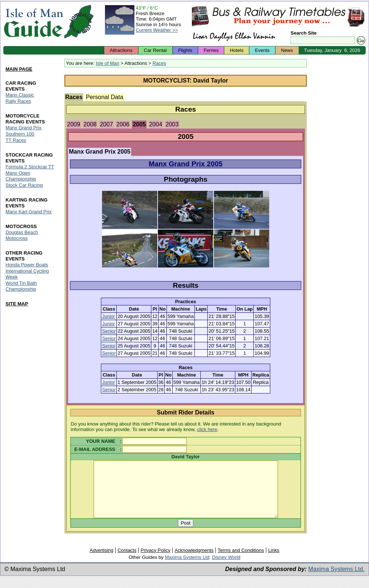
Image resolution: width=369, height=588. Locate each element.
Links (274, 561)
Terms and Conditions (241, 561)
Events (262, 50)
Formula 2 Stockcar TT (30, 167)
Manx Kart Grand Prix (29, 212)
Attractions (121, 50)
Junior (108, 316)
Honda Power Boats (27, 265)
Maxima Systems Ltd (187, 568)
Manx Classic (20, 95)
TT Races (16, 141)
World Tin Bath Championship (21, 286)
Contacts (127, 561)
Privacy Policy (156, 561)
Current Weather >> (157, 30)
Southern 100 (20, 134)
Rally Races (18, 101)
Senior (109, 331)
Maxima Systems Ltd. (336, 580)
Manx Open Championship (21, 176)
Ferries (211, 50)
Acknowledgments (194, 561)
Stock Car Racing (24, 185)
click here (207, 429)
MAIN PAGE (19, 69)
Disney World (226, 568)
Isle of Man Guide (33, 22)
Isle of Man (108, 63)
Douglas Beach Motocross (22, 235)
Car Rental (155, 50)
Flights (185, 50)
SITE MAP (17, 304)
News (287, 50)
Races (159, 63)
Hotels (237, 50)
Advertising (101, 561)
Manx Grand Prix (24, 128)
